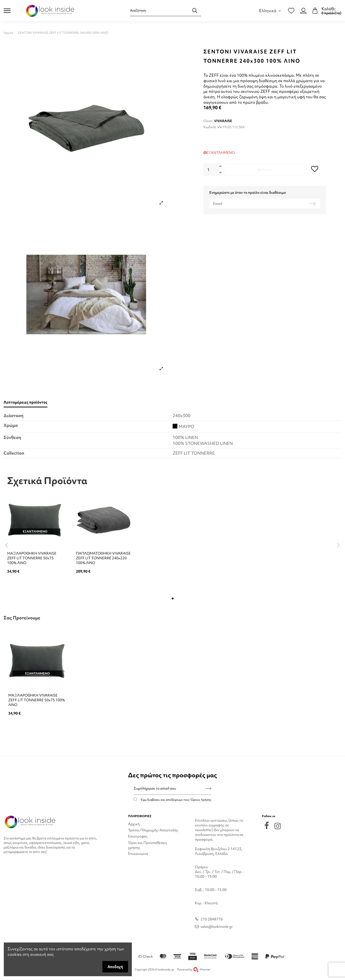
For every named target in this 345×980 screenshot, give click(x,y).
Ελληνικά (271, 11)
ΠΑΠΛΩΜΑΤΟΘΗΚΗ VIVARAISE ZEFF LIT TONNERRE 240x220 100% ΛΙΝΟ (103, 558)
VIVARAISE (223, 121)
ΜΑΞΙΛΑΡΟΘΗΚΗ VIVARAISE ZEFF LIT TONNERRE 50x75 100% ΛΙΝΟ (32, 558)
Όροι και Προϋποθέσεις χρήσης (148, 845)
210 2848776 (212, 919)
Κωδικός (210, 127)
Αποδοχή (115, 967)
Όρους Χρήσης (201, 800)
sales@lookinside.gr (217, 927)
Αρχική (134, 824)
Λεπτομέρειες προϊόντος (25, 402)
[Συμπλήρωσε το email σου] (170, 789)
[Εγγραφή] (208, 789)
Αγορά (265, 170)
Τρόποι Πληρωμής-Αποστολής (153, 830)
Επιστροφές (138, 836)
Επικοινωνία (138, 854)
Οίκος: (208, 121)
